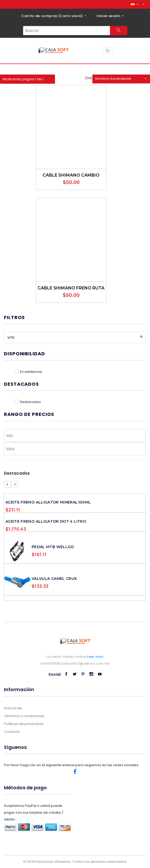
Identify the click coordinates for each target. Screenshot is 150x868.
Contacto (12, 732)
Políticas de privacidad (24, 724)
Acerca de (13, 708)
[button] (134, 4)
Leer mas (95, 657)
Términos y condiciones (24, 716)
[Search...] (67, 31)
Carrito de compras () (52, 16)
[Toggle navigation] (108, 51)
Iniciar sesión (109, 16)
